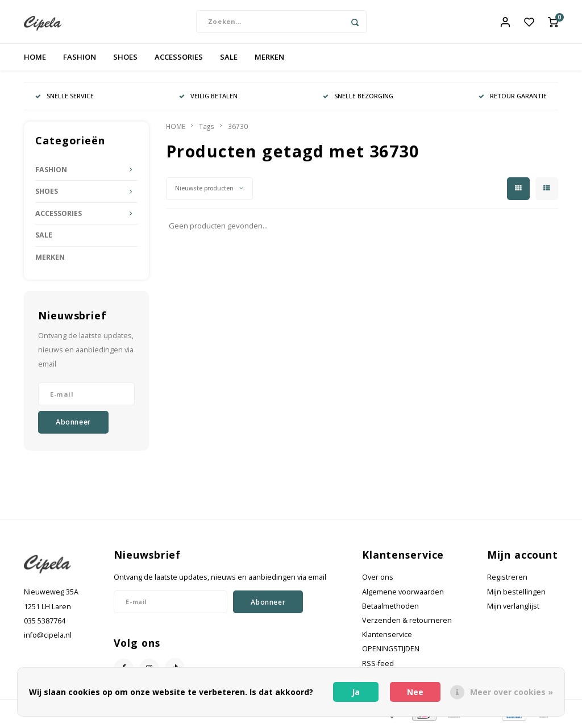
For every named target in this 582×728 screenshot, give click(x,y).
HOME (35, 59)
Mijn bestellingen (516, 594)
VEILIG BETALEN (208, 98)
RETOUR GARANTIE (513, 98)
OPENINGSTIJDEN (391, 652)
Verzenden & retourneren (407, 623)
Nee (415, 692)
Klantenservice (387, 637)
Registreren (507, 580)
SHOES (125, 59)
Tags (207, 128)
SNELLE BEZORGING (358, 98)
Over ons (378, 580)
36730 (238, 128)
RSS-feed (378, 666)
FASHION (80, 59)
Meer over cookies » (512, 692)
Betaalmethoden (390, 608)
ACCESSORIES (179, 59)
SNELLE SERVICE (65, 98)
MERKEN (269, 59)
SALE (229, 59)
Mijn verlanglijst (513, 608)
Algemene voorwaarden (403, 594)
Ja (356, 692)
